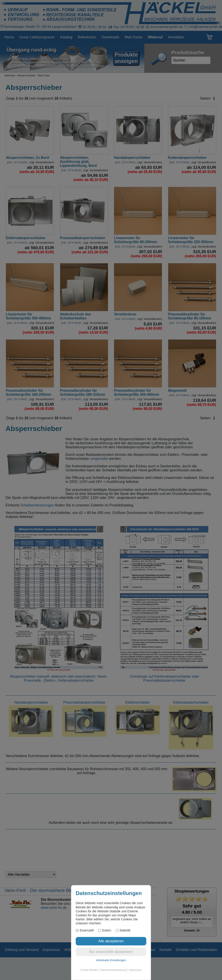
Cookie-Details (89, 970)
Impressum (135, 970)
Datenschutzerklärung (113, 970)
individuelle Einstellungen (111, 960)
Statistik (123, 930)
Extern (105, 930)
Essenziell (85, 930)
